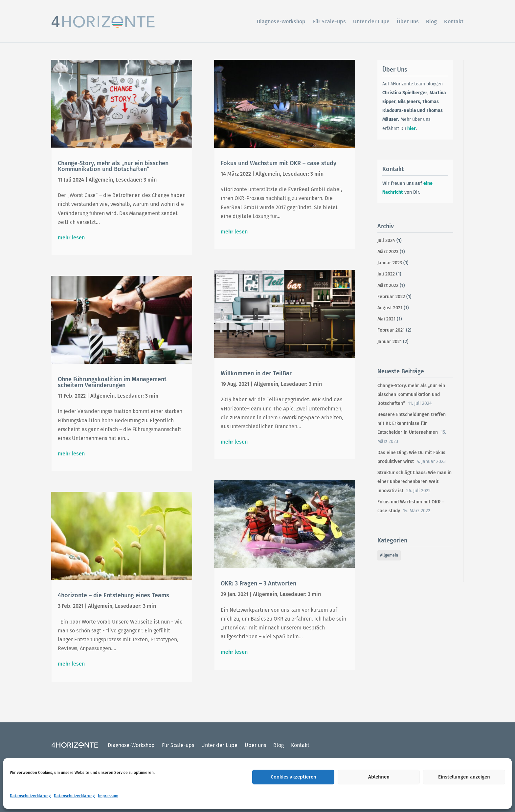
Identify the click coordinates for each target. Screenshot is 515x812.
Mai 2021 (386, 319)
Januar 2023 (390, 263)
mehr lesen (71, 238)
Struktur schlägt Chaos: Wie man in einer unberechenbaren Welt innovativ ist (414, 482)
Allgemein (101, 180)
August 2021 (390, 308)
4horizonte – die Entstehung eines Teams (113, 595)
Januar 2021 (390, 342)
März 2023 (388, 252)
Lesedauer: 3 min (136, 180)
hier (412, 129)
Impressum (108, 796)
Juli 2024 (386, 241)
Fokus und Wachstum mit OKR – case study (279, 163)
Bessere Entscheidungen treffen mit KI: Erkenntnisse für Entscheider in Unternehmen (412, 423)
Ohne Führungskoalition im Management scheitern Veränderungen (112, 382)
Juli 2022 (386, 274)
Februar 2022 (391, 297)
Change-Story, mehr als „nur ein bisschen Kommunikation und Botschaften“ (113, 166)
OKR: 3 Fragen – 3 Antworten (258, 583)
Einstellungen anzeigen (464, 777)
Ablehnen (379, 777)
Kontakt (454, 22)
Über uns (408, 22)
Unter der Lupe (371, 22)
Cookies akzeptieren (293, 777)
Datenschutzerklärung (30, 796)
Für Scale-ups (329, 22)
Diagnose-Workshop (281, 22)
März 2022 (388, 285)
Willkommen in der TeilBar (256, 373)
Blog (431, 22)
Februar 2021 (391, 330)
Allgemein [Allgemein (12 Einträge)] (389, 555)
